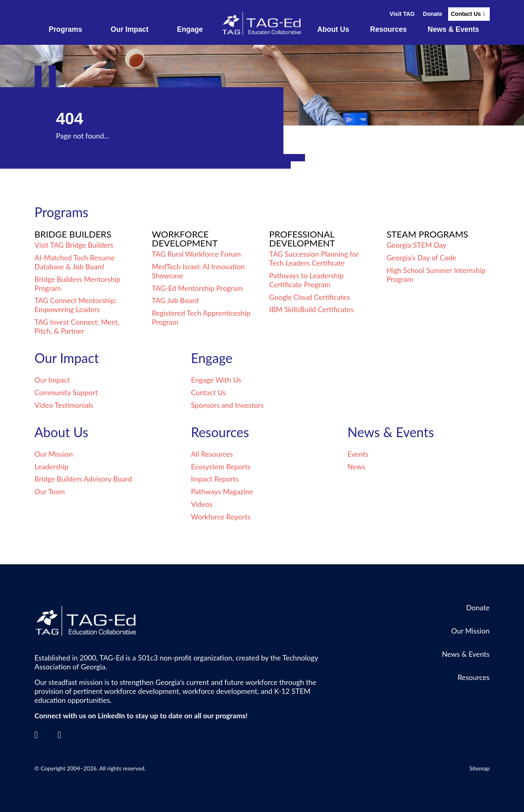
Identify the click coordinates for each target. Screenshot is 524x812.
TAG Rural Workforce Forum (196, 254)
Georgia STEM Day (417, 245)
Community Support (66, 393)
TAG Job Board (175, 300)
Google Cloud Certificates (310, 297)
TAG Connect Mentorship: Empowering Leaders (76, 305)
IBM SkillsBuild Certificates (311, 309)
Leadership (52, 467)
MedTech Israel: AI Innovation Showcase (198, 271)
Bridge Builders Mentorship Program (78, 284)
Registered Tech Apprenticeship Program (201, 318)
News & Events (453, 29)
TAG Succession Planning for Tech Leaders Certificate (314, 259)
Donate (432, 14)
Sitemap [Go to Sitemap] (480, 768)
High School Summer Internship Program (436, 275)
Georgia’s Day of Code (421, 258)
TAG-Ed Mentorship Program (197, 288)
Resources (389, 29)
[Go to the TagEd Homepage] (262, 24)
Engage (190, 29)
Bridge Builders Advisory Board (83, 479)
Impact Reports (215, 479)
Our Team (50, 492)
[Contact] (59, 735)
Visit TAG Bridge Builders (74, 245)
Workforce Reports (221, 517)
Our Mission (54, 454)
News (356, 467)
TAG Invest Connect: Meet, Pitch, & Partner (77, 327)
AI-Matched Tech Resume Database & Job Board (75, 262)
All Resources (212, 454)
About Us (333, 29)
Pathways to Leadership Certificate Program (306, 280)
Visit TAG (402, 14)
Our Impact (129, 29)
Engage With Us (216, 380)
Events (358, 454)
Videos (202, 504)
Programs (65, 29)
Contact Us (466, 14)
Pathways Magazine (222, 492)
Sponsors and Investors (227, 405)
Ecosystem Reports (221, 467)
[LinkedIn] (36, 735)
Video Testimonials (64, 405)
